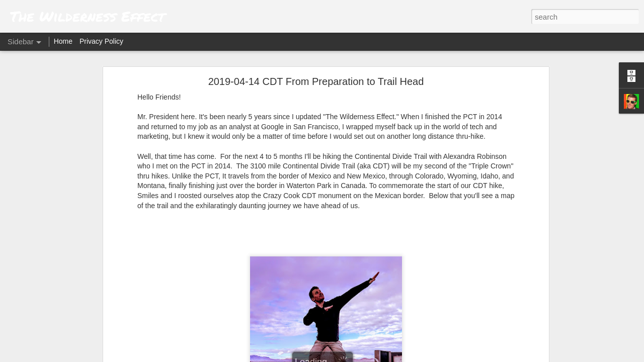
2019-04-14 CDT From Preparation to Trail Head (316, 81)
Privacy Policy (101, 41)
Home (63, 41)
